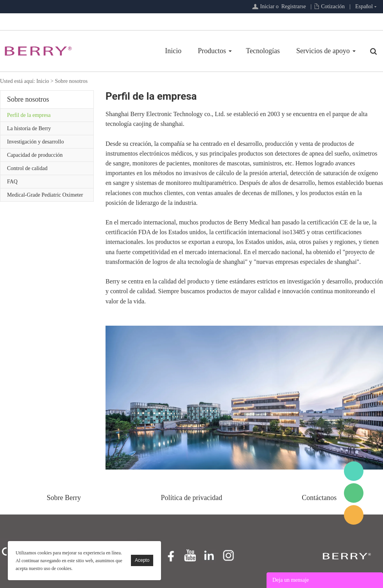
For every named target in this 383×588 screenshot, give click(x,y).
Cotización (333, 6)
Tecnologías (263, 51)
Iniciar (268, 6)
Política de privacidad (192, 498)
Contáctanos (319, 498)
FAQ (12, 182)
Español (364, 6)
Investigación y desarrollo (35, 142)
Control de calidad (27, 168)
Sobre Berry (64, 498)
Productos (212, 51)
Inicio (173, 51)
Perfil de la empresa (29, 115)
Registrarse (294, 6)
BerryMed (354, 471)
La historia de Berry (29, 128)
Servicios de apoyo (323, 51)
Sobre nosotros (71, 81)
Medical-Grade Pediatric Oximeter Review (45, 197)
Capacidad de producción (35, 155)
